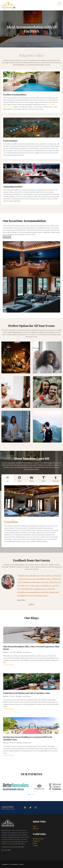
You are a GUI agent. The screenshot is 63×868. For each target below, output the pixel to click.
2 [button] (31, 604)
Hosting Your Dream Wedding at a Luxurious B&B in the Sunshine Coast (28, 738)
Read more (7, 237)
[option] (31, 587)
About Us (36, 828)
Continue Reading (9, 665)
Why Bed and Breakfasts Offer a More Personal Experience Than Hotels (31, 648)
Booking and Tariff (38, 839)
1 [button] (29, 604)
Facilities (35, 845)
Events (35, 843)
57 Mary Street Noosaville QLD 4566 (13, 847)
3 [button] (33, 604)
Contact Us (36, 841)
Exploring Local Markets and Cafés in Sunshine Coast (27, 693)
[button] (29, 794)
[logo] (8, 5)
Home (35, 826)
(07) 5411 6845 (6, 850)
